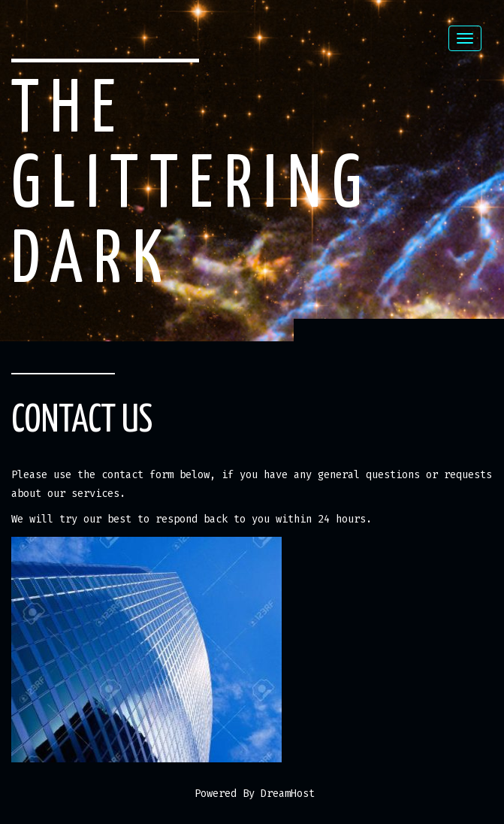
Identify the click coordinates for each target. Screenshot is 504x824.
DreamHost (288, 794)
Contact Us (82, 421)
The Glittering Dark (192, 186)
